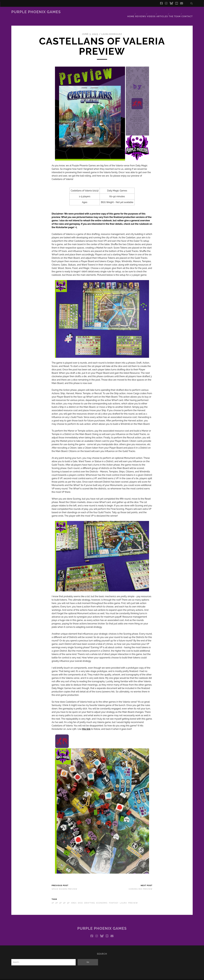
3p (60, 898)
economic (102, 898)
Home (129, 12)
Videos (151, 12)
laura (123, 898)
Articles (162, 12)
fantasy (114, 898)
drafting (90, 898)
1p (53, 898)
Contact (188, 12)
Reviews (140, 12)
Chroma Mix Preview (141, 884)
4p (64, 898)
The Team (175, 12)
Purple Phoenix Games (36, 12)
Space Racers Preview (64, 884)
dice (80, 898)
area (74, 898)
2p (57, 898)
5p (68, 898)
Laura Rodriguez (112, 29)
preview (133, 898)
